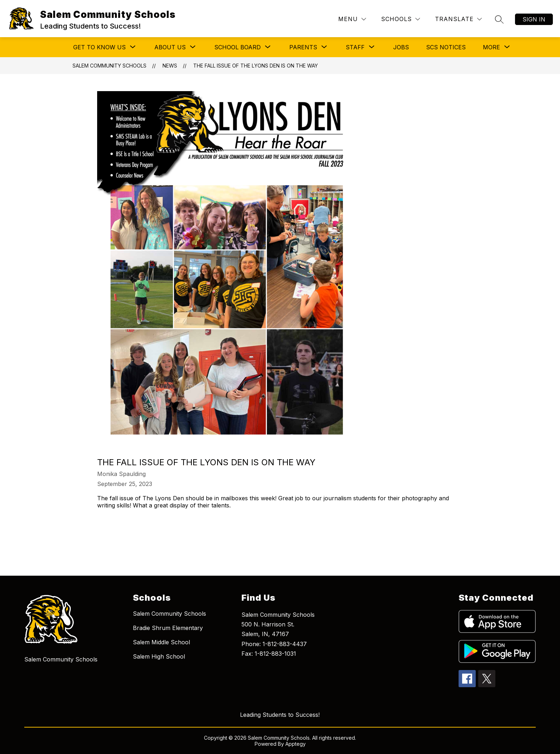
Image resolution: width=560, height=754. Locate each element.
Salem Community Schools (109, 66)
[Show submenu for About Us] (170, 47)
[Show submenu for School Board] (237, 47)
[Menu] (352, 19)
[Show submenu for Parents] (303, 47)
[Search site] (499, 19)
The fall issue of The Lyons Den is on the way (256, 66)
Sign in (534, 19)
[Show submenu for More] (491, 47)
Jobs (401, 47)
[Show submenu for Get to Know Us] (99, 47)
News (170, 66)
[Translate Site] (458, 19)
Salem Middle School (161, 642)
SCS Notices (446, 47)
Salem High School (159, 656)
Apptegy (296, 744)
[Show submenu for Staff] (355, 47)
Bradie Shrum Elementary (168, 628)
